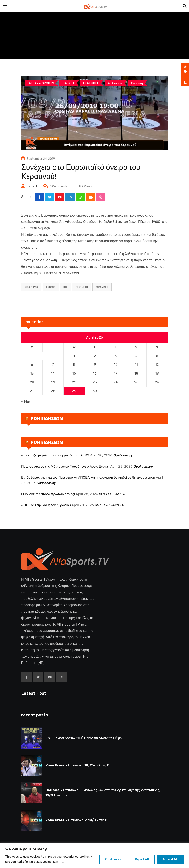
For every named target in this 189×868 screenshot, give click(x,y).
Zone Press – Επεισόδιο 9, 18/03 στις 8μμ (78, 820)
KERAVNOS (102, 287)
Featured (82, 287)
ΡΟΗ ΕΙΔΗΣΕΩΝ (47, 419)
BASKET (51, 287)
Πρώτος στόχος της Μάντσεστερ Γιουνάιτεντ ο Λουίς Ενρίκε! (65, 466)
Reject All (142, 859)
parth (35, 186)
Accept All (170, 859)
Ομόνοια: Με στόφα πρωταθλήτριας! (48, 494)
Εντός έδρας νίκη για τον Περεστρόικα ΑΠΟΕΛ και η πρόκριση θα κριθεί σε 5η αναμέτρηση (88, 478)
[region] (94, 855)
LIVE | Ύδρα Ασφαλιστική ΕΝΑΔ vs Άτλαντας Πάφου (85, 738)
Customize (113, 859)
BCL (65, 287)
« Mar (26, 402)
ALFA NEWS (31, 287)
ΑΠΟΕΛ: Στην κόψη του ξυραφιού (46, 505)
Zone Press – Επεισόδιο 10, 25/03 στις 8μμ (79, 766)
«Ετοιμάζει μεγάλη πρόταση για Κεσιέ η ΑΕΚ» (55, 456)
